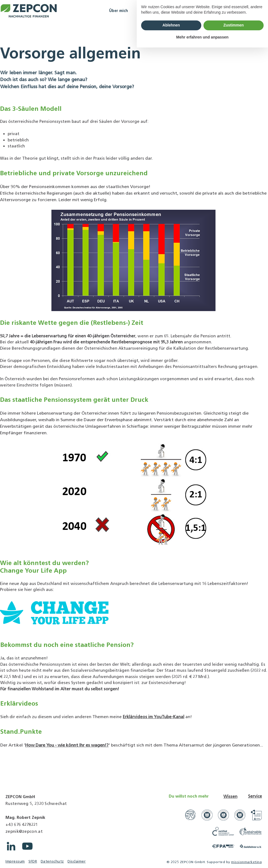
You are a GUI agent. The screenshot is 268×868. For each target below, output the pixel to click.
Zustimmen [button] (234, 846)
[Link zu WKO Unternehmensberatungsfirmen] (207, 815)
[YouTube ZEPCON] (27, 846)
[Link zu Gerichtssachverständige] (191, 815)
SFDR (33, 861)
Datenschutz (52, 861)
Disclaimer (77, 861)
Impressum (15, 861)
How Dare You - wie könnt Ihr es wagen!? (67, 745)
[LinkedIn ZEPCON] (11, 846)
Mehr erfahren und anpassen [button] (202, 857)
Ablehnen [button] (171, 846)
